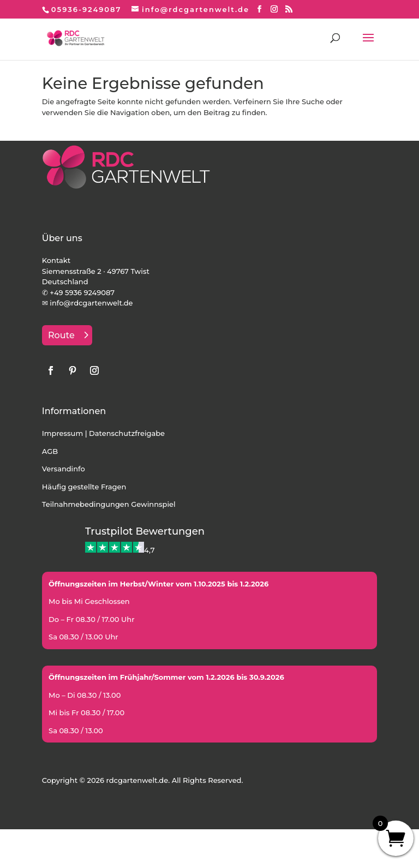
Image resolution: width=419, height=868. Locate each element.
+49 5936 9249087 (82, 292)
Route (61, 335)
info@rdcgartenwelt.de (91, 303)
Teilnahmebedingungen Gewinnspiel (109, 504)
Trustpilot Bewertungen (145, 531)
